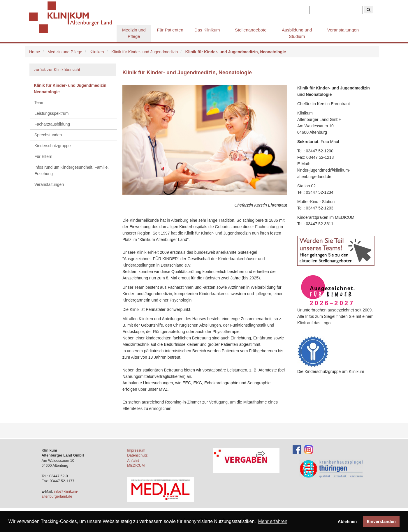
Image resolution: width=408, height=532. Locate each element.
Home (35, 52)
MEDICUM (136, 466)
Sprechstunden (48, 135)
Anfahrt (133, 461)
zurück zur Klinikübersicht (57, 70)
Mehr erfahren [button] (273, 521)
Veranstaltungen (343, 30)
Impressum (136, 450)
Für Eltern (43, 156)
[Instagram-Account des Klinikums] (309, 449)
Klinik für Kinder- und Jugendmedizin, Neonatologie (71, 89)
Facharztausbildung (52, 124)
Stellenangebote (251, 30)
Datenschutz (137, 455)
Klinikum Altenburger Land (73, 17)
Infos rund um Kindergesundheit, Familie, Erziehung (72, 170)
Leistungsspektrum (52, 113)
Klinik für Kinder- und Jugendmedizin (145, 52)
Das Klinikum (207, 30)
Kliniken (97, 52)
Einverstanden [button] (381, 522)
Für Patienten (170, 30)
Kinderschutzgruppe (53, 146)
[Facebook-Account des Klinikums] (297, 449)
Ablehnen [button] (347, 522)
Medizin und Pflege (134, 33)
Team (39, 103)
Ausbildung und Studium (297, 33)
